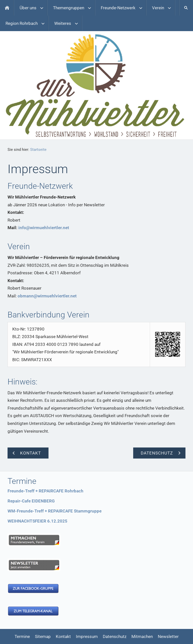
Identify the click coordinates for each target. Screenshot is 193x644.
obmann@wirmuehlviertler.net (47, 296)
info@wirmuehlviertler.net (44, 228)
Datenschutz (115, 636)
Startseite (38, 150)
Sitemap (43, 636)
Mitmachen (142, 636)
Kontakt (63, 636)
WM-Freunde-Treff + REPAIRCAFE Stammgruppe (55, 511)
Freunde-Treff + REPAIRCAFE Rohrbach (45, 491)
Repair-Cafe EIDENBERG (31, 501)
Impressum (87, 636)
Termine (22, 636)
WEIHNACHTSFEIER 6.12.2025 (37, 521)
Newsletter (168, 636)
